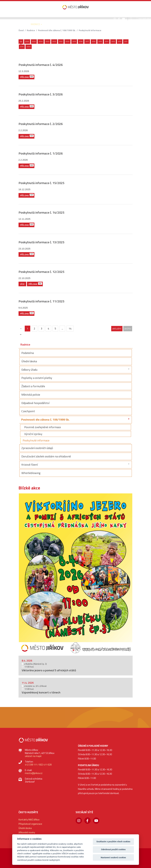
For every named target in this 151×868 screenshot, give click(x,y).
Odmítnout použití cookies (113, 849)
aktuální (117, 329)
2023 (48, 41)
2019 (74, 41)
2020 (68, 41)
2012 (120, 41)
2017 (87, 41)
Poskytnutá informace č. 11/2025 (41, 301)
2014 (107, 41)
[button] (22, 27)
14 (70, 328)
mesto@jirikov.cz (34, 773)
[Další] (21, 334)
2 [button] (78, 650)
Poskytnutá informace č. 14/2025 (41, 212)
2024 (41, 41)
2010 (22, 47)
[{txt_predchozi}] (21, 328)
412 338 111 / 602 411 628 (38, 765)
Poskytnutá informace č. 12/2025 (41, 272)
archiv (128, 329)
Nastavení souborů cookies (113, 857)
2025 (34, 41)
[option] (76, 573)
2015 (100, 41)
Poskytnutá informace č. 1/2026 (41, 153)
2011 (126, 41)
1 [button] (74, 650)
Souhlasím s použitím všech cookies (113, 842)
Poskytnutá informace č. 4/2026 (41, 65)
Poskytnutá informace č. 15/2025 (41, 183)
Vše (21, 41)
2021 (61, 41)
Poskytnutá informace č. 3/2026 (41, 94)
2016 (94, 41)
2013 (113, 41)
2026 (27, 41)
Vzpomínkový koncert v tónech (41, 692)
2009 (29, 47)
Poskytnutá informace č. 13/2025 (41, 242)
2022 (54, 41)
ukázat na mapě (33, 756)
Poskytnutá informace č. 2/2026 (41, 124)
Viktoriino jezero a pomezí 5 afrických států (49, 670)
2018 (81, 41)
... (62, 328)
